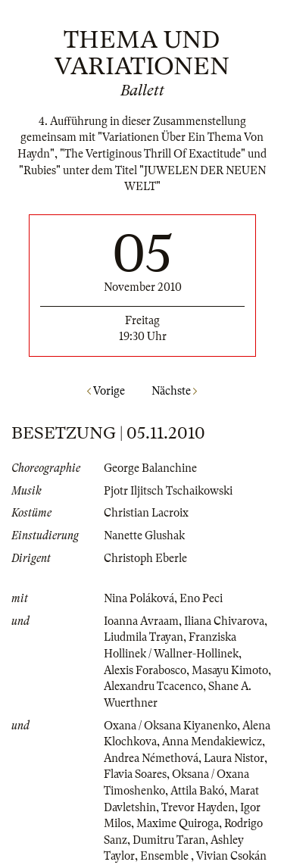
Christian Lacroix (146, 513)
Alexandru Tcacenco (153, 686)
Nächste (174, 391)
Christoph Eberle (145, 558)
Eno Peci (201, 598)
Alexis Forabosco (145, 670)
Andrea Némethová (151, 758)
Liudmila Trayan (144, 637)
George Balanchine (150, 468)
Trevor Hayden (198, 807)
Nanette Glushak (144, 535)
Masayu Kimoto (230, 670)
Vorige (106, 391)
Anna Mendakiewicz (212, 742)
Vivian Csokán (231, 856)
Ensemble (165, 856)
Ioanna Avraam (141, 621)
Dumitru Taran (169, 840)
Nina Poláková (139, 598)
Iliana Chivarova (224, 621)
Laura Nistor (234, 758)
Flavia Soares (135, 774)
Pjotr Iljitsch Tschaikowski (168, 491)
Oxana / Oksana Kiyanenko (170, 726)
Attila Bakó (197, 791)
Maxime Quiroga (178, 823)
